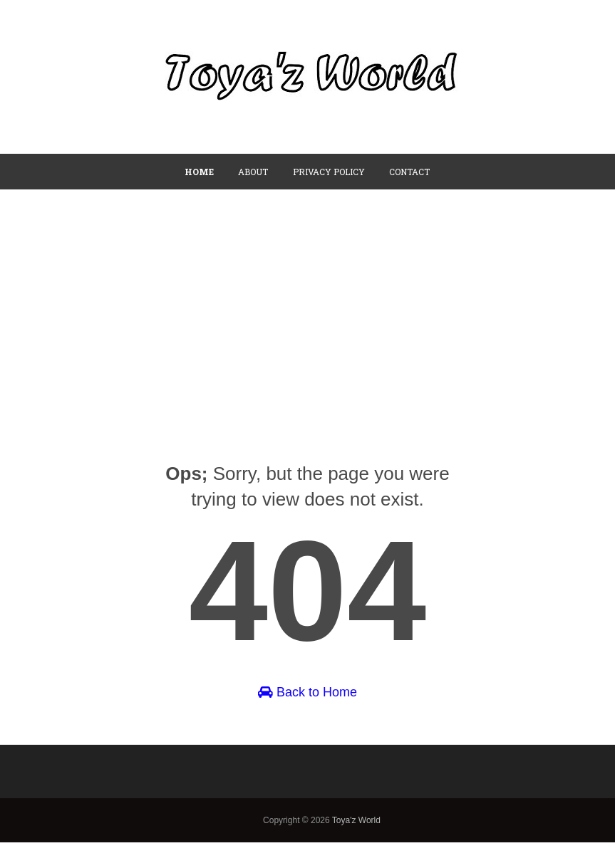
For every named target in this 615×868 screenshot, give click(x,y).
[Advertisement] (307, 297)
